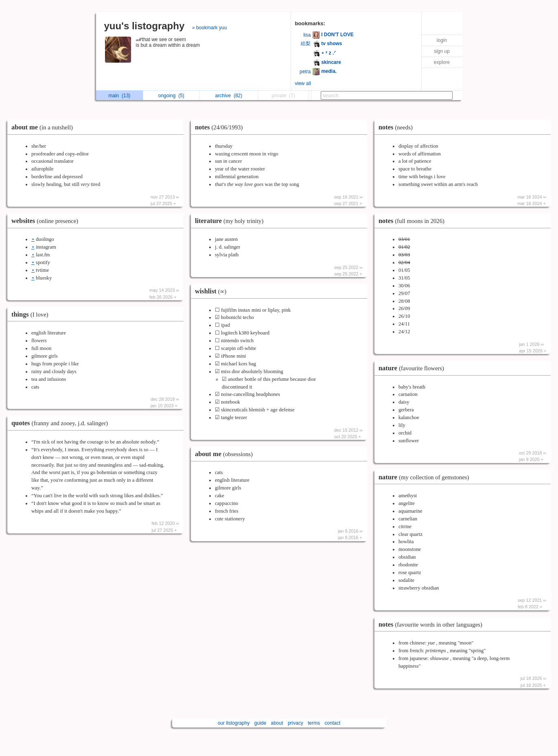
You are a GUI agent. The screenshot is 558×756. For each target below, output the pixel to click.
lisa (307, 35)
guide (260, 723)
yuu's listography (144, 26)
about (277, 723)
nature (413, 368)
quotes (62, 423)
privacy (295, 723)
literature (231, 221)
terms (314, 723)
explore (442, 62)
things (32, 314)
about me (44, 127)
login (442, 40)
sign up (442, 51)
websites (47, 221)
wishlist (213, 291)
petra (305, 72)
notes (221, 127)
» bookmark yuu (209, 28)
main (119, 96)
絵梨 (306, 44)
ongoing (171, 96)
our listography (234, 723)
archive (229, 96)
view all (303, 83)
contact (333, 723)
